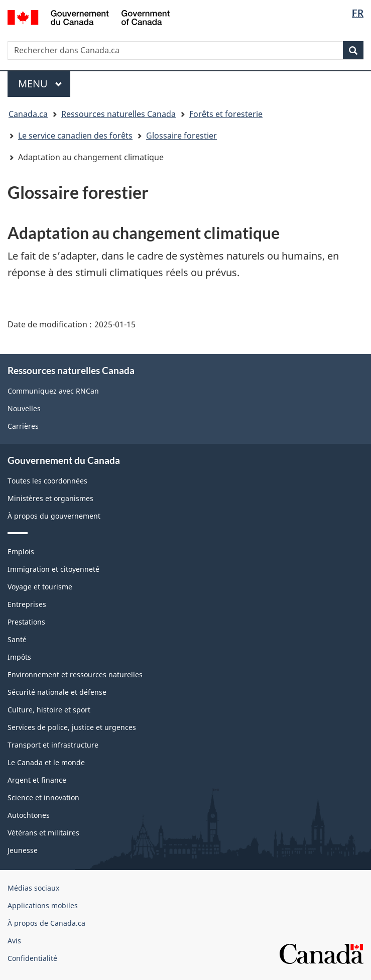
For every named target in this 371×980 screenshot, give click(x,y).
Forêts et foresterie (226, 114)
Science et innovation (43, 798)
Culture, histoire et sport (49, 710)
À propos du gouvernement (54, 516)
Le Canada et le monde (46, 762)
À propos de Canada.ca (46, 923)
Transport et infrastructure (53, 745)
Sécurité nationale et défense (57, 692)
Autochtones (29, 815)
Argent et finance (37, 780)
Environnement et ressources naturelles (75, 675)
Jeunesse (23, 850)
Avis (14, 941)
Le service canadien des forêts (75, 136)
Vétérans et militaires (43, 833)
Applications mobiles (43, 905)
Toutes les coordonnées (47, 481)
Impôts (19, 657)
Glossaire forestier (181, 136)
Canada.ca (28, 114)
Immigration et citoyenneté (53, 569)
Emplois (21, 552)
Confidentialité (32, 958)
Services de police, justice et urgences (72, 727)
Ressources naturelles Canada (118, 114)
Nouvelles (24, 408)
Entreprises (27, 604)
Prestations (26, 622)
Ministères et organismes (50, 498)
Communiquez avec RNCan (53, 391)
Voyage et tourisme (40, 587)
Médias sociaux (33, 888)
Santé (17, 639)
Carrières (23, 426)
